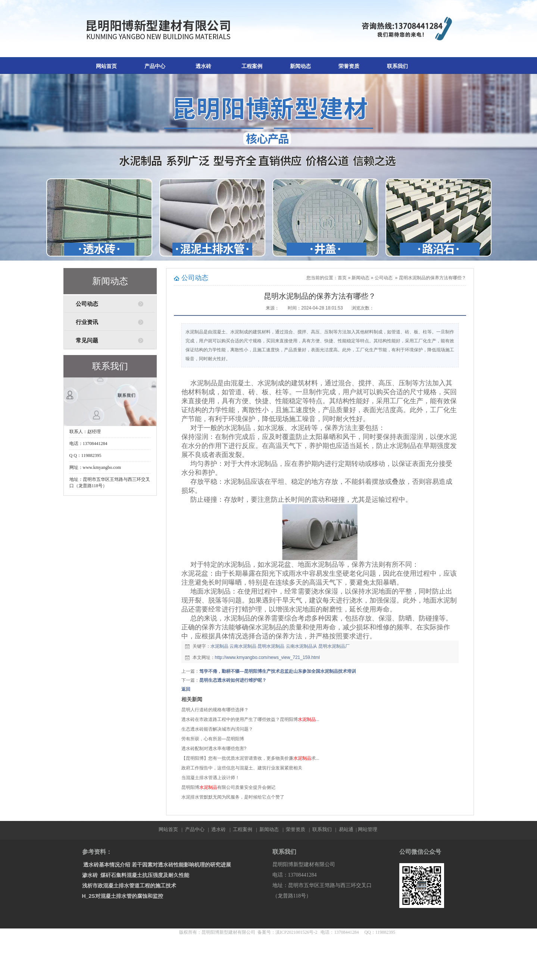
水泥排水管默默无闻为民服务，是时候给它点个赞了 (233, 797)
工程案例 (252, 66)
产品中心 (155, 66)
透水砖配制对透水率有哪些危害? (214, 749)
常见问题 (87, 340)
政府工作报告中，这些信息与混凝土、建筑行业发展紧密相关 (242, 768)
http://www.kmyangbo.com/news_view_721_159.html (267, 657)
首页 (342, 278)
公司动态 (87, 304)
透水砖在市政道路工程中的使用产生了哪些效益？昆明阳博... (250, 719)
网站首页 (106, 66)
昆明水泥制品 (271, 646)
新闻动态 (300, 66)
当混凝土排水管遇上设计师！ (210, 778)
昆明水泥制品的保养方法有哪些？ (433, 278)
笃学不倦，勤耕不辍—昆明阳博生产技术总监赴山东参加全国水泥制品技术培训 (278, 671)
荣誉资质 (349, 66)
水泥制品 (219, 646)
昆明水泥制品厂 (334, 646)
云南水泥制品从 (302, 646)
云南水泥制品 (243, 646)
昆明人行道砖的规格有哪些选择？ (215, 710)
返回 (186, 689)
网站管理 (368, 829)
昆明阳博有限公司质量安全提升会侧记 (228, 787)
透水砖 (203, 66)
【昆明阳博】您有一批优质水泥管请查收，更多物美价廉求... (250, 758)
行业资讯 (87, 322)
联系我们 (397, 66)
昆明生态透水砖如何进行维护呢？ (233, 680)
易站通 (348, 829)
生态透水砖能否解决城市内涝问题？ (217, 729)
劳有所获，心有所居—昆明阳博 (213, 739)
